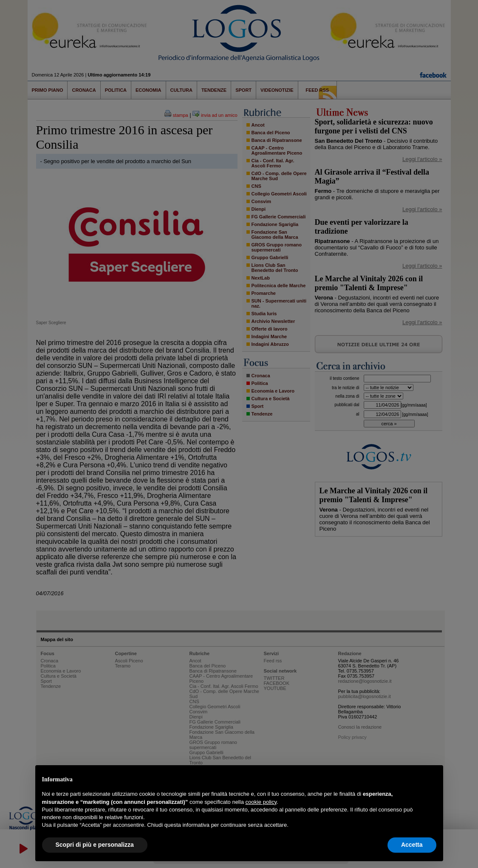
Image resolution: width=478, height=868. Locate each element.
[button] (432, 779)
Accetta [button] (412, 845)
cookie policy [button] (261, 802)
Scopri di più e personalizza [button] (95, 845)
